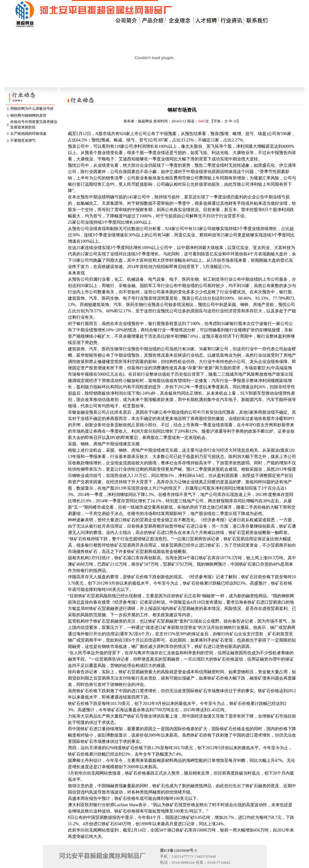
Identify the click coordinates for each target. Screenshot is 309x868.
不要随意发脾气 (23, 140)
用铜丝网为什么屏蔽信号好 (32, 109)
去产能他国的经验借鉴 (28, 134)
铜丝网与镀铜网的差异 (28, 115)
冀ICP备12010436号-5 (178, 850)
